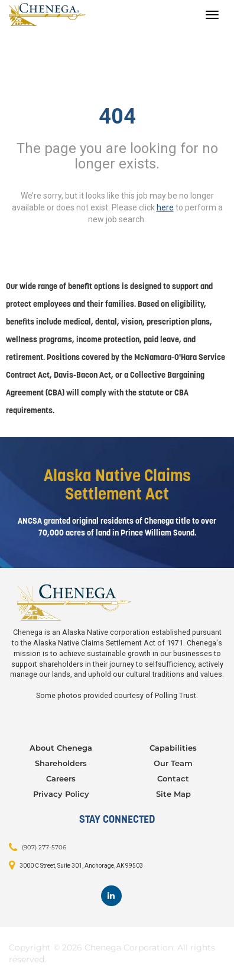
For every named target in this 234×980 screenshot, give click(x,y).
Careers (61, 778)
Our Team (173, 763)
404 (117, 116)
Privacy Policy (61, 794)
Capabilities (173, 748)
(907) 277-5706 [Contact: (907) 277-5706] (44, 847)
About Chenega (61, 748)
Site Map (173, 794)
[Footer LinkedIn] (111, 896)
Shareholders (61, 763)
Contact (173, 778)
